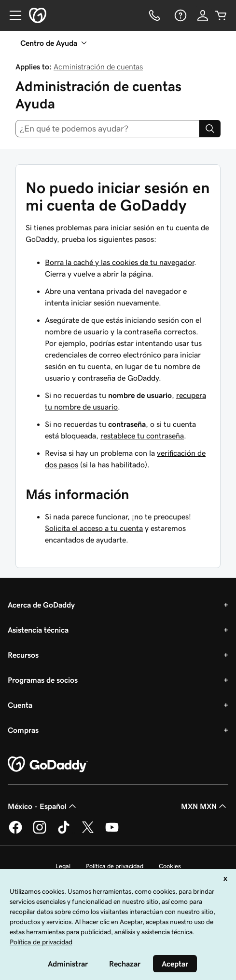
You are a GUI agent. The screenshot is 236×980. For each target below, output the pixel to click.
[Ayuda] (180, 15)
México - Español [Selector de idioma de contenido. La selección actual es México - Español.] (43, 806)
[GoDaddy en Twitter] (88, 832)
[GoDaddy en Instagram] (40, 832)
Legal (63, 866)
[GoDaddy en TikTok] (64, 832)
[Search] (210, 129)
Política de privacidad (115, 866)
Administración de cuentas (98, 66)
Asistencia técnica (38, 630)
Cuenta (20, 705)
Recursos (23, 655)
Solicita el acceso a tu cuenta (94, 528)
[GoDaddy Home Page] (48, 765)
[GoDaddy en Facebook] (15, 832)
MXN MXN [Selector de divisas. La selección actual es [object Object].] (205, 806)
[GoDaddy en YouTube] (112, 832)
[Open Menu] (12, 15)
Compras (23, 730)
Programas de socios (43, 680)
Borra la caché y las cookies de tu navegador (119, 262)
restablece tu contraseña (142, 436)
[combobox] (107, 129)
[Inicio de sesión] (203, 15)
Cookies (170, 866)
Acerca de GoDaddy (41, 605)
